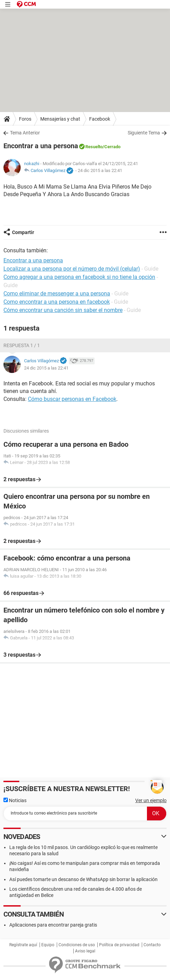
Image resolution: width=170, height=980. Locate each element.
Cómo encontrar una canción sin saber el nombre (63, 310)
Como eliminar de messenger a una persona (57, 294)
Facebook (100, 119)
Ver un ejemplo (151, 800)
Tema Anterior (25, 133)
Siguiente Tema (144, 133)
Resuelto (94, 147)
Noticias (15, 800)
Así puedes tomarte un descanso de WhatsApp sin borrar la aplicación (83, 879)
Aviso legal (85, 951)
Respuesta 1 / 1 (22, 345)
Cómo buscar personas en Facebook (72, 399)
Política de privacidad (119, 945)
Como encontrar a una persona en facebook (57, 302)
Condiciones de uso (77, 945)
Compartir (23, 232)
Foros (25, 119)
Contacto (152, 945)
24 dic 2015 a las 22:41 (100, 170)
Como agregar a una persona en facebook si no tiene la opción (79, 277)
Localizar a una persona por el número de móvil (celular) (72, 269)
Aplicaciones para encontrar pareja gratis (53, 925)
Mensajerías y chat (60, 119)
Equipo (48, 945)
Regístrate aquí (23, 945)
